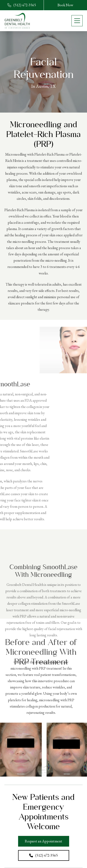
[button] (77, 21)
